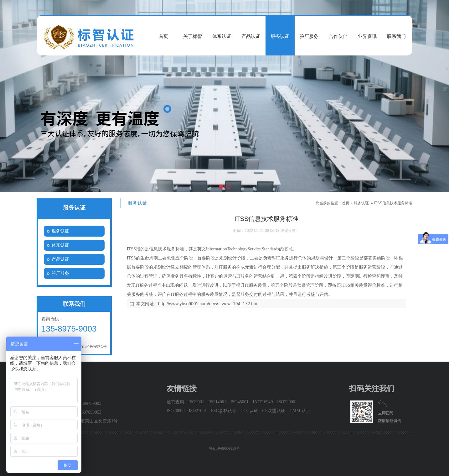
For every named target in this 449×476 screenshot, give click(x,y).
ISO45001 (240, 402)
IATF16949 (263, 402)
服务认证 (361, 203)
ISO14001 (217, 402)
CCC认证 (249, 411)
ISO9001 (196, 402)
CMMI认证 (300, 411)
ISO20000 (176, 411)
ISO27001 (198, 411)
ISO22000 (286, 402)
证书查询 (175, 402)
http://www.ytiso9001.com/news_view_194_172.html (209, 304)
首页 (346, 203)
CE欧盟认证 (274, 411)
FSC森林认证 (224, 411)
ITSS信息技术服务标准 (393, 203)
